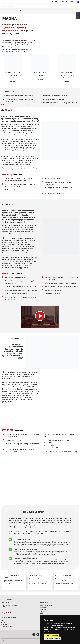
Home (4, 11)
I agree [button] (47, 635)
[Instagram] (63, 2)
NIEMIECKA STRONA (10, 599)
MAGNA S (40, 80)
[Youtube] (56, 2)
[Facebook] (53, 2)
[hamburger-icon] (77, 6)
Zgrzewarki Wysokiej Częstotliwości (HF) (15, 11)
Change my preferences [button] (52, 638)
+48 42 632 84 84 (10, 611)
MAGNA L (67, 81)
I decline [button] (55, 635)
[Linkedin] (60, 2)
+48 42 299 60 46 (8, 612)
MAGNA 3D (13, 81)
